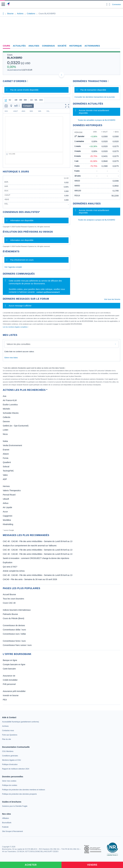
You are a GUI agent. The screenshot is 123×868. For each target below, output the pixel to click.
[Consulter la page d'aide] (110, 4)
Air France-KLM (10, 400)
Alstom (6, 454)
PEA (5, 700)
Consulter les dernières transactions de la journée (95, 97)
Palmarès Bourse (10, 614)
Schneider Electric (11, 413)
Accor (5, 512)
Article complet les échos (14, 571)
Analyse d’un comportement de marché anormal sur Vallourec (30, 546)
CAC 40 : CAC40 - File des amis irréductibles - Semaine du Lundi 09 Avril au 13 (38, 541)
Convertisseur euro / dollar (14, 634)
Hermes (6, 486)
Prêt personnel (9, 684)
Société (62, 46)
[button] (3, 4)
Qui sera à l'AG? (10, 567)
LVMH (5, 430)
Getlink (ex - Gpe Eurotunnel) (16, 426)
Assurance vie (9, 676)
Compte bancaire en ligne (14, 664)
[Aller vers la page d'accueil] (8, 4)
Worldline (7, 520)
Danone (6, 421)
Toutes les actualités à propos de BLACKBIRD (97, 120)
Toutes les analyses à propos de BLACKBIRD (97, 220)
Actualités (19, 46)
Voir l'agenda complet (13, 267)
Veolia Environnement (12, 445)
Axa (5, 396)
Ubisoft (6, 499)
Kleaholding (8, 524)
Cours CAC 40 (9, 603)
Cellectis (7, 417)
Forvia (6, 458)
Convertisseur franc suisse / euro (17, 645)
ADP (5, 479)
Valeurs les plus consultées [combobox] (19, 344)
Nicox (5, 434)
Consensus (48, 46)
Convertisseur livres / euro (14, 641)
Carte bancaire (9, 669)
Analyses (34, 46)
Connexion (117, 4)
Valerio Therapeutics (12, 490)
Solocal (6, 467)
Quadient (7, 462)
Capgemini (8, 516)
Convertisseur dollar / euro (14, 630)
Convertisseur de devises (14, 625)
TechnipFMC (8, 471)
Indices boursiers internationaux (17, 610)
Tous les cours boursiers (13, 599)
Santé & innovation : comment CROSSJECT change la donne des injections (36, 558)
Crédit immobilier (10, 680)
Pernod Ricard (9, 495)
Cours (6, 46)
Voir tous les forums (112, 299)
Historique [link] (76, 46)
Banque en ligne (10, 660)
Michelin (6, 409)
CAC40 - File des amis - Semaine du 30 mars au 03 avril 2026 (30, 579)
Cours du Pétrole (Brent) (14, 618)
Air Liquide (7, 507)
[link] (20, 722)
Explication (8, 562)
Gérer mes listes (11, 358)
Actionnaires (92, 46)
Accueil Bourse (9, 594)
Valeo (5, 475)
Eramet (6, 450)
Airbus (6, 503)
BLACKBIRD (15, 58)
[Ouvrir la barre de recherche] (107, 4)
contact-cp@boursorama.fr (48, 292)
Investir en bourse (11, 695)
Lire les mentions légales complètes (16, 327)
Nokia (5, 441)
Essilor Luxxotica (10, 405)
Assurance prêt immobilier (14, 691)
